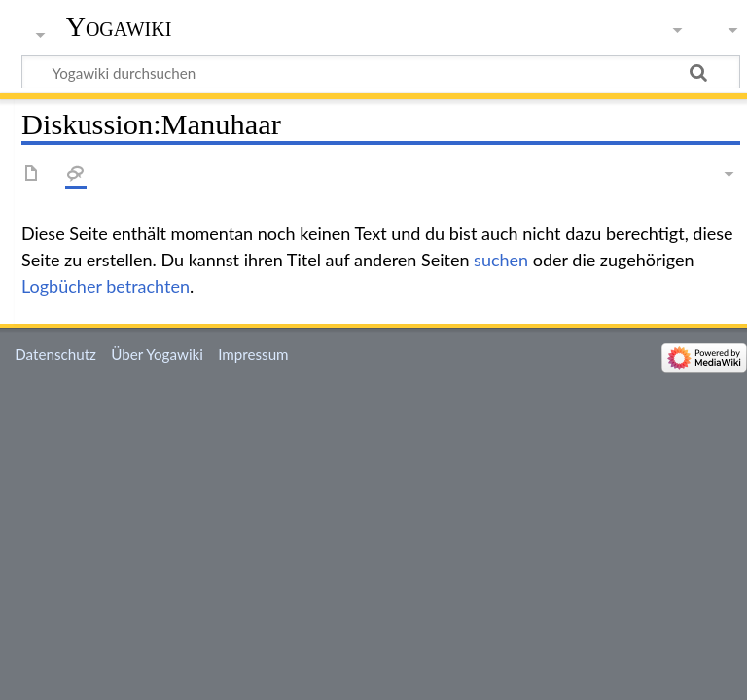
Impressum (253, 354)
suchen (501, 260)
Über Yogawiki (157, 354)
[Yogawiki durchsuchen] (381, 72)
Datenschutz (55, 354)
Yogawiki (119, 27)
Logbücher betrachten (106, 286)
